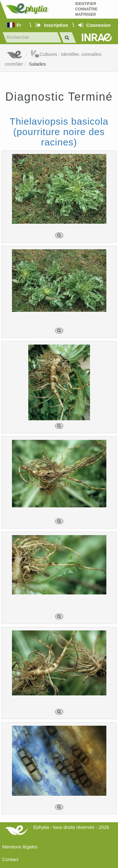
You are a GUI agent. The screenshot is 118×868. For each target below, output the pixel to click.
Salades (37, 64)
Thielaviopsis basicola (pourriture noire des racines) (59, 132)
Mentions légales (20, 847)
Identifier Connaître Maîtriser (86, 9)
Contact (10, 859)
